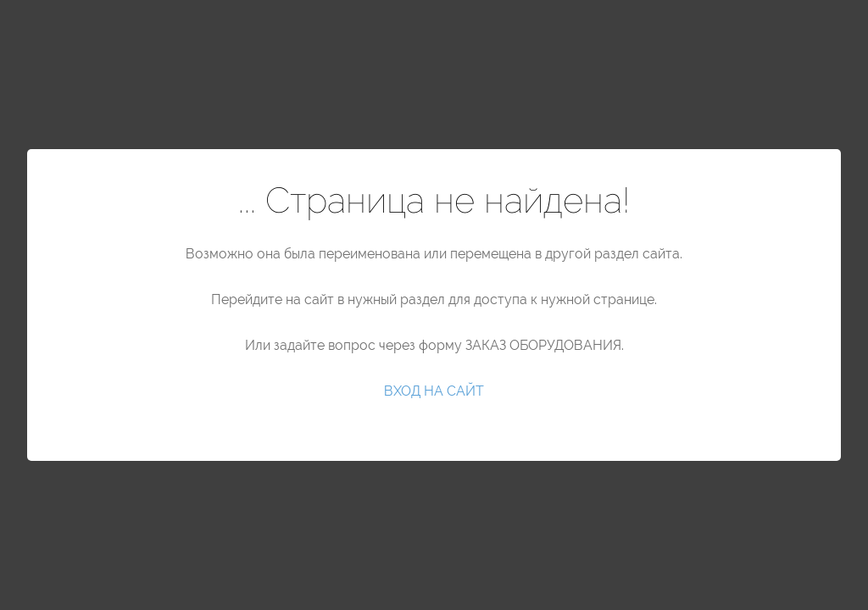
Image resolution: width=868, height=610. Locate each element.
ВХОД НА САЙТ (434, 391)
